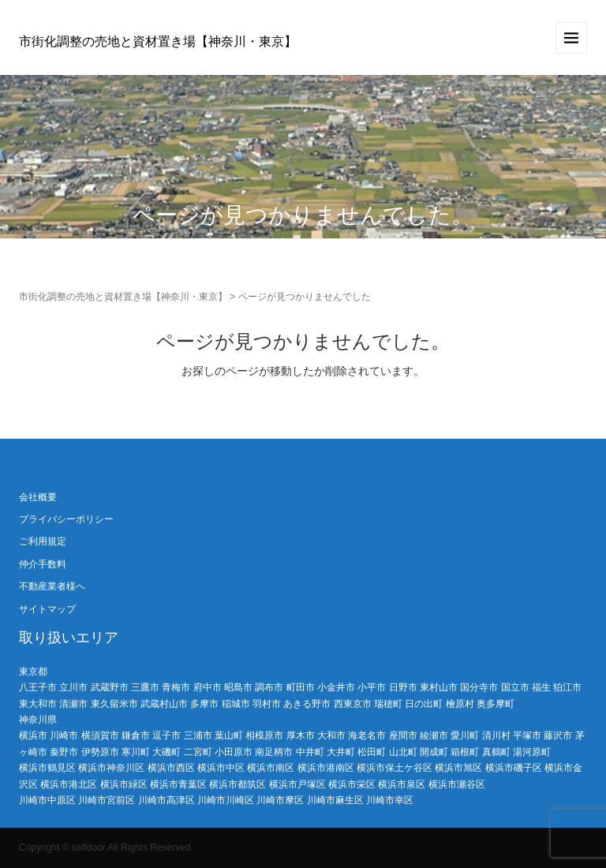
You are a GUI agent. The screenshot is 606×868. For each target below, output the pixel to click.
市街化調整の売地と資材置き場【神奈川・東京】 (158, 41)
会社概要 (38, 497)
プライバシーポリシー (66, 519)
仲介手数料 (43, 564)
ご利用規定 (43, 541)
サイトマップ (47, 609)
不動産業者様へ (52, 586)
